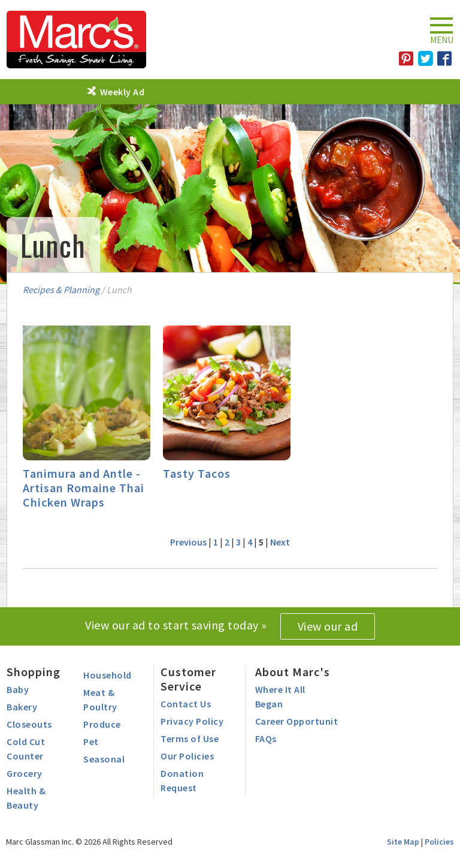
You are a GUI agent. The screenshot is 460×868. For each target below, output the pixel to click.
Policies (439, 842)
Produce (102, 724)
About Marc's (293, 672)
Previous (188, 542)
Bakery (22, 707)
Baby (18, 689)
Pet (91, 742)
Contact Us (186, 704)
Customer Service (188, 679)
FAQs (266, 739)
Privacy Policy (192, 721)
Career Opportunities (303, 721)
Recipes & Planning (61, 290)
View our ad (328, 626)
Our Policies (187, 756)
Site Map (403, 842)
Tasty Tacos (197, 473)
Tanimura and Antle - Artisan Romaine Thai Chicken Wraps (84, 488)
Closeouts (29, 724)
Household (108, 675)
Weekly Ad (122, 92)
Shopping (34, 672)
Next (280, 542)
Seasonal (104, 759)
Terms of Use (190, 739)
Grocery (25, 773)
